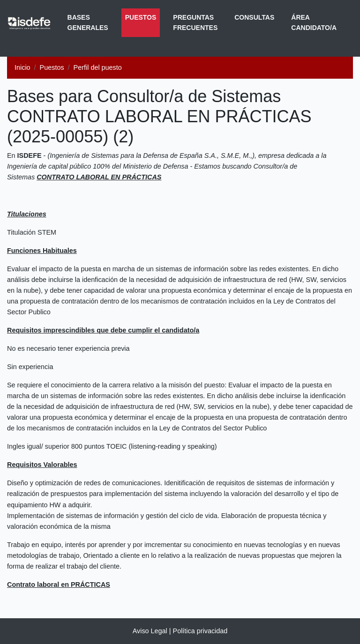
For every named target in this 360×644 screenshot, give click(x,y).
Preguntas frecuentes (195, 22)
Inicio (22, 67)
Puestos (143, 16)
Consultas (254, 17)
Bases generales (88, 22)
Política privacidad (200, 631)
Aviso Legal (150, 631)
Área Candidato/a (314, 22)
